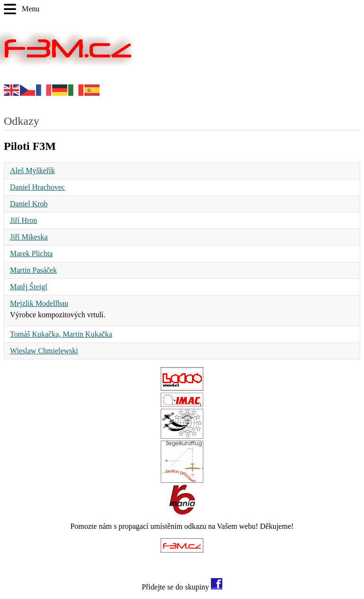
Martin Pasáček (33, 270)
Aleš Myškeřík (32, 170)
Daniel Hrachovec (37, 187)
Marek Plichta (31, 253)
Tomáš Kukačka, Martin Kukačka (61, 334)
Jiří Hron (23, 220)
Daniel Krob (29, 204)
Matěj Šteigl (29, 287)
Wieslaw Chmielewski (44, 351)
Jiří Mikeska (29, 237)
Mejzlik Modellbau (39, 303)
